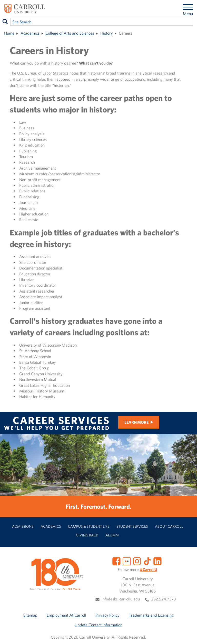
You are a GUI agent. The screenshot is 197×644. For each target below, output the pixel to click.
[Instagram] (137, 561)
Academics (30, 33)
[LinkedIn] (157, 561)
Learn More (137, 422)
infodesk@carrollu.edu (121, 599)
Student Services (132, 526)
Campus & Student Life (89, 526)
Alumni (112, 535)
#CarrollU (149, 569)
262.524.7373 (163, 599)
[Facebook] (116, 561)
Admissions (23, 526)
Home (9, 33)
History (107, 33)
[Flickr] (127, 561)
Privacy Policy (107, 615)
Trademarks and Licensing (151, 615)
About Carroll (169, 526)
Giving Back (87, 535)
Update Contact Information (98, 625)
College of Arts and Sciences (70, 33)
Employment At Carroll (66, 615)
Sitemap (30, 615)
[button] (188, 635)
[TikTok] (147, 561)
